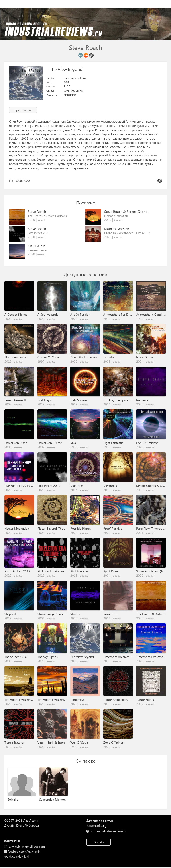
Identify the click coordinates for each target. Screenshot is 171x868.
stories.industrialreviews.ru (107, 831)
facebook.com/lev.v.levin (22, 851)
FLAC (67, 86)
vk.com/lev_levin (17, 856)
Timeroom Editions (75, 78)
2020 (67, 82)
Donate (99, 842)
